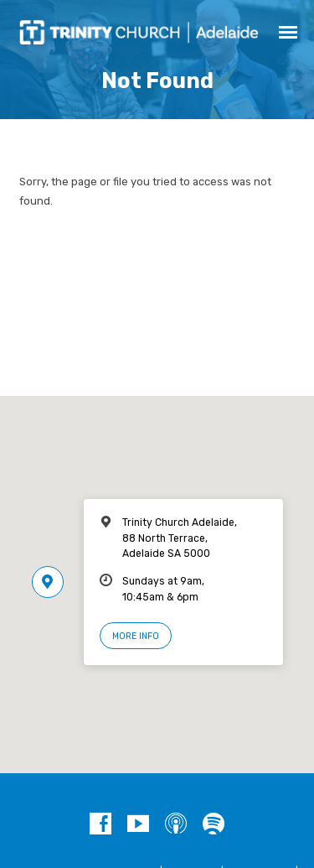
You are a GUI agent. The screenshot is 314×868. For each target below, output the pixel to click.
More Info (136, 636)
